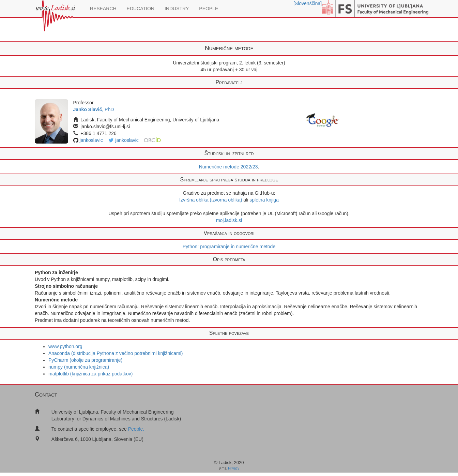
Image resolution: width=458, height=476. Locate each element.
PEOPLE (209, 9)
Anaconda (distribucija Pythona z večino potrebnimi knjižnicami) (116, 353)
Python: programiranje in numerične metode (229, 247)
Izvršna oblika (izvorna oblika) (211, 200)
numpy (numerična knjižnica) (79, 367)
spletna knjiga (264, 200)
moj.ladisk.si (229, 220)
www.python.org (65, 346)
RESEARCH (103, 9)
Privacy (234, 468)
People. (136, 429)
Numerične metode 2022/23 (228, 167)
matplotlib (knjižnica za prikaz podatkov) (90, 374)
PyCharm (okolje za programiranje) (85, 360)
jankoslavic (91, 140)
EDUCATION (141, 9)
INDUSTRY (177, 9)
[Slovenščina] (308, 3)
